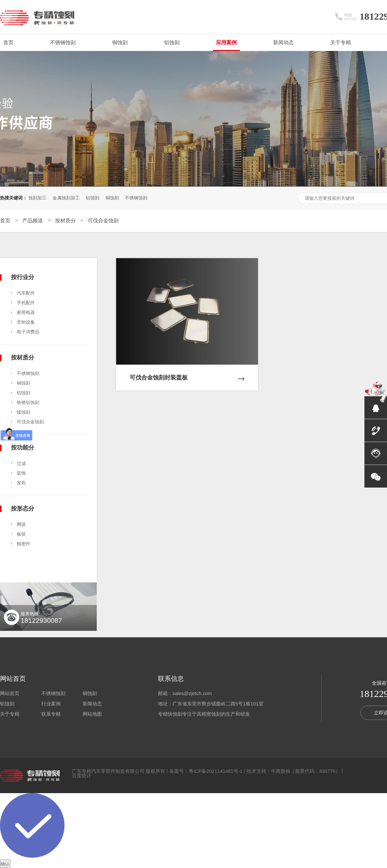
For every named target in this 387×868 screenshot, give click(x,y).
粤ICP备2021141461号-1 (216, 771)
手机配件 (26, 303)
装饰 (21, 473)
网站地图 (92, 714)
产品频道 (33, 221)
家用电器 (26, 312)
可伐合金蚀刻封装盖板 (187, 373)
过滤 (21, 463)
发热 (21, 483)
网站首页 (13, 679)
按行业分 (23, 277)
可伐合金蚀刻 (103, 221)
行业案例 (51, 704)
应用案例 (226, 42)
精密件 (24, 544)
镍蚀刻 (24, 412)
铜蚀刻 (120, 42)
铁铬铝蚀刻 (28, 402)
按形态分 (23, 508)
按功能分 (23, 447)
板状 (21, 534)
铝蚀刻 (172, 42)
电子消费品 (28, 332)
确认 (5, 864)
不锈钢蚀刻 (63, 42)
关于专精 (341, 42)
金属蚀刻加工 (66, 198)
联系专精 (51, 714)
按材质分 (66, 221)
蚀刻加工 (37, 198)
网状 (21, 524)
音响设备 (26, 322)
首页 (8, 42)
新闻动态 (283, 42)
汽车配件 (26, 293)
